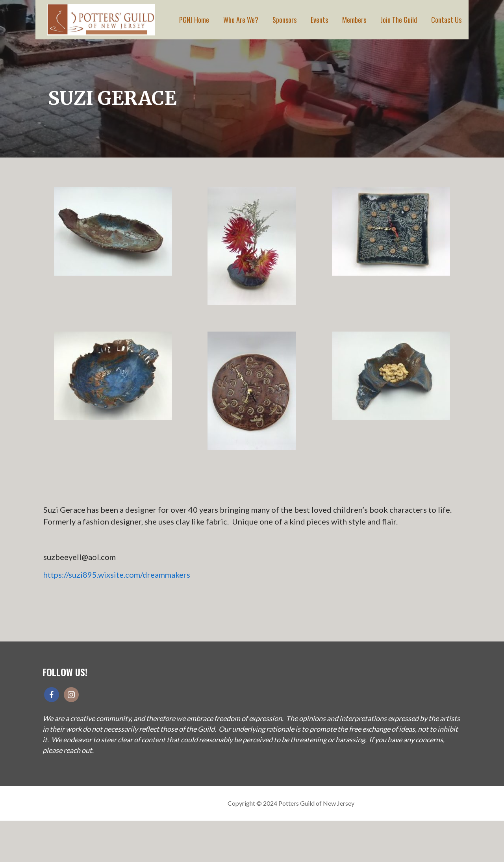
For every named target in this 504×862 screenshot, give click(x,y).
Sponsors (284, 20)
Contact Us (446, 20)
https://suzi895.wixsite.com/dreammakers (117, 575)
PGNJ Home (194, 20)
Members (354, 20)
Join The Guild (399, 20)
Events (319, 20)
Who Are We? (241, 20)
